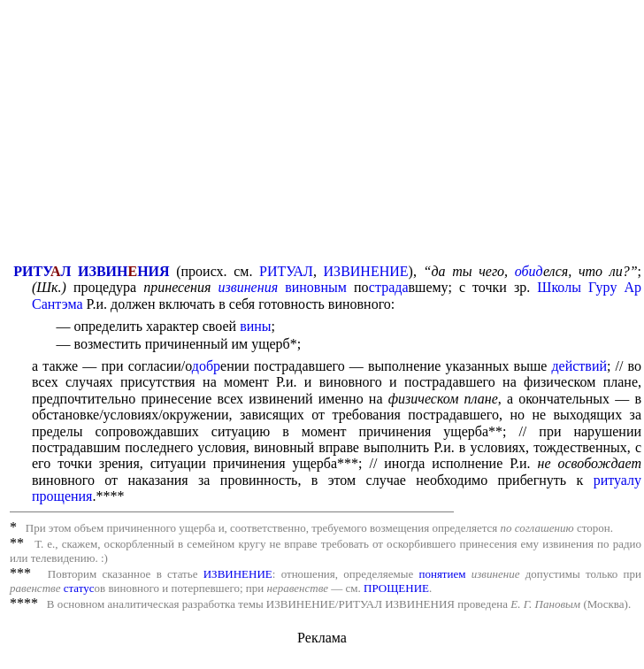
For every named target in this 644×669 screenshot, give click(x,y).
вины (255, 326)
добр (206, 366)
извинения (248, 287)
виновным (316, 287)
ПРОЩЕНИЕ (396, 588)
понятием (442, 574)
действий (579, 366)
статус (79, 588)
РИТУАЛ (286, 271)
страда (389, 287)
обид (529, 271)
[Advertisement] (326, 134)
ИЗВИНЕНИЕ (366, 271)
